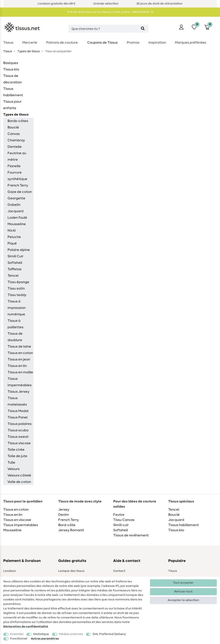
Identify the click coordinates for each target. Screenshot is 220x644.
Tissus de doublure (15, 337)
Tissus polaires (20, 424)
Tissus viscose (19, 443)
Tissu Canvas (124, 520)
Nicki (12, 230)
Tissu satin (16, 288)
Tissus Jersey (18, 392)
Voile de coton (19, 482)
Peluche (14, 237)
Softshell (15, 263)
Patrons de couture (62, 43)
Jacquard (15, 211)
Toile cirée (16, 450)
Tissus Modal (18, 411)
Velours (14, 469)
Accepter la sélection (183, 600)
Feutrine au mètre (17, 156)
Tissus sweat (18, 437)
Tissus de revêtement (131, 535)
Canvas (14, 134)
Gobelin (14, 205)
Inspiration (157, 43)
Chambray (16, 140)
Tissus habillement (13, 92)
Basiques (11, 63)
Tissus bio (11, 69)
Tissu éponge (18, 282)
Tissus (8, 43)
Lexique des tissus (71, 571)
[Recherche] (143, 29)
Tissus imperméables (20, 382)
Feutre (119, 515)
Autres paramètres (45, 639)
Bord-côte (67, 525)
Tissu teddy (17, 295)
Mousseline (17, 224)
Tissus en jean (19, 359)
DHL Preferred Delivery (109, 634)
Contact (119, 571)
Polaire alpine (19, 250)
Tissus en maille (20, 372)
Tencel (13, 276)
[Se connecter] (181, 27)
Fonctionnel (19, 639)
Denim (64, 515)
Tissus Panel (18, 417)
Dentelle (15, 147)
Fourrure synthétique (17, 176)
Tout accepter (183, 583)
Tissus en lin (17, 366)
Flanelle (14, 166)
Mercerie (30, 43)
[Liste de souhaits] (194, 27)
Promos (133, 43)
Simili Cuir (15, 256)
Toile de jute (17, 456)
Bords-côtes (18, 121)
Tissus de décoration (12, 79)
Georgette (16, 198)
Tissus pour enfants (12, 105)
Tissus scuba (18, 430)
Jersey (64, 510)
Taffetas (15, 269)
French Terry (18, 185)
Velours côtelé (19, 475)
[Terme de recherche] (103, 29)
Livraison (10, 571)
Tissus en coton (20, 353)
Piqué (12, 243)
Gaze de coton (20, 192)
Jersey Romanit (71, 530)
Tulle (11, 462)
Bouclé (13, 127)
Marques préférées (191, 43)
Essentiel (17, 634)
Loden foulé (17, 218)
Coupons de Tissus (102, 43)
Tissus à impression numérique (17, 308)
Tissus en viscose (17, 520)
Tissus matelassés (17, 401)
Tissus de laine (19, 346)
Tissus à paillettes (15, 324)
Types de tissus (28, 51)
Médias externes (71, 634)
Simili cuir (121, 525)
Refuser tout (183, 592)
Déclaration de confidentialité (26, 627)
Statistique (41, 634)
